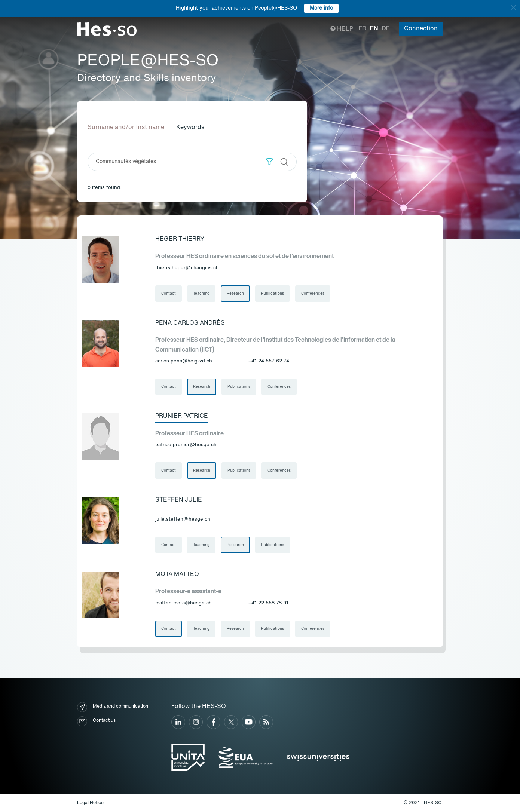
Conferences (313, 294)
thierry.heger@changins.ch (187, 268)
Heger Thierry (180, 239)
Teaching (201, 294)
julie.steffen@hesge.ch (183, 519)
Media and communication (113, 707)
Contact (169, 294)
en (374, 29)
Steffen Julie (179, 500)
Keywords (190, 128)
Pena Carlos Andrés (190, 323)
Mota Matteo (177, 574)
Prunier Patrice (182, 416)
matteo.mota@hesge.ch (183, 603)
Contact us (96, 721)
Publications (273, 294)
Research (235, 294)
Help (342, 29)
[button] (270, 162)
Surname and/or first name (126, 128)
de (386, 29)
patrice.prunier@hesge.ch (186, 445)
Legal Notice (90, 803)
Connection (421, 29)
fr (363, 29)
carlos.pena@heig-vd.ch (184, 361)
